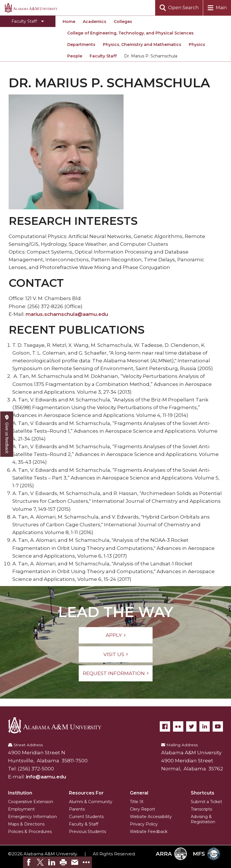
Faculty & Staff (84, 824)
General (139, 793)
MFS (206, 854)
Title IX (137, 802)
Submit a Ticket (206, 802)
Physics (197, 45)
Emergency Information (32, 817)
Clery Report (143, 809)
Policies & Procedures (30, 832)
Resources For (86, 793)
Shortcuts (203, 793)
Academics (95, 22)
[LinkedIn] (205, 726)
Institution (20, 793)
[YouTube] (218, 726)
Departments (81, 45)
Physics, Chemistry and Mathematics (142, 45)
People (75, 56)
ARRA (171, 854)
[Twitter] (191, 726)
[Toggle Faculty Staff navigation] (28, 21)
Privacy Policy (144, 824)
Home (69, 22)
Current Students (86, 817)
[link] (29, 862)
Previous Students (87, 832)
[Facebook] (165, 726)
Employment (21, 809)
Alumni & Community (91, 802)
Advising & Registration (203, 819)
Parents (77, 809)
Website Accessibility (151, 817)
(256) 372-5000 (36, 769)
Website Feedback (149, 832)
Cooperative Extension (31, 802)
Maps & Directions (26, 824)
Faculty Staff (103, 56)
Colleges (123, 22)
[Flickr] (178, 726)
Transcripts (201, 809)
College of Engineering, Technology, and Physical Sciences (130, 33)
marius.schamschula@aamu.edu (67, 314)
